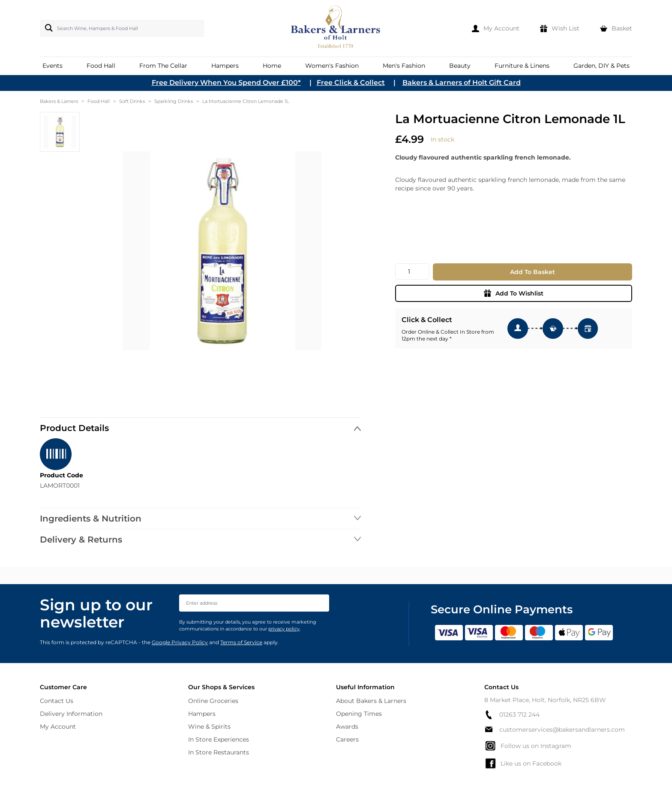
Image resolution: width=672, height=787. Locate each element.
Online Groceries (213, 701)
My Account (58, 727)
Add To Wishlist (514, 293)
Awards (347, 727)
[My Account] (496, 28)
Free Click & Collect (351, 83)
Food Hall (99, 101)
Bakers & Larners (59, 101)
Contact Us (57, 701)
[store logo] (336, 28)
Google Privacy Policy (180, 642)
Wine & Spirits (209, 727)
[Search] (47, 28)
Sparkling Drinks (174, 101)
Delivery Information (71, 714)
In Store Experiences (219, 739)
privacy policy (284, 629)
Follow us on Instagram (528, 746)
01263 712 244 (512, 715)
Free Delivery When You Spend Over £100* (226, 83)
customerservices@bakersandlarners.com (555, 730)
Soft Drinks (132, 101)
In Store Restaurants (219, 752)
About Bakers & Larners (371, 701)
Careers (347, 739)
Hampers (202, 714)
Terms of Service (241, 642)
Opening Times (359, 714)
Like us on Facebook (523, 763)
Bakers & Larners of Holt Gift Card (462, 83)
